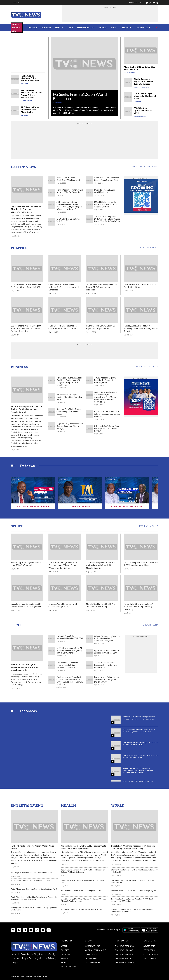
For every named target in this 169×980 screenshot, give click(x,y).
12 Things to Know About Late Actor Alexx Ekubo (30, 110)
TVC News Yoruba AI (125, 946)
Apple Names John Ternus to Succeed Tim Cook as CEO (106, 652)
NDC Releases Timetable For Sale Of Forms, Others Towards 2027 (31, 94)
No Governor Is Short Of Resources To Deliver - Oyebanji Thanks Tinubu (139, 731)
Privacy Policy (151, 958)
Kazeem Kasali (58, 103)
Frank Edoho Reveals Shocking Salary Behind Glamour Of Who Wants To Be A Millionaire (34, 898)
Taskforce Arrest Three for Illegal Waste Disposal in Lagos (82, 881)
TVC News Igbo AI (123, 958)
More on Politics (147, 248)
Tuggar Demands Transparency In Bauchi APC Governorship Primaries (101, 287)
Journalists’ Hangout (127, 506)
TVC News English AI (125, 963)
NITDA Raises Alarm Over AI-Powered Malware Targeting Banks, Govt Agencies (70, 650)
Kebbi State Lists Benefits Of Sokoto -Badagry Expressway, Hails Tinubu (107, 414)
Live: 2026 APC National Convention (138, 781)
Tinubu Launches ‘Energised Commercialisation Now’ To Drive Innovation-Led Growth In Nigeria (70, 681)
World (103, 28)
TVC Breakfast (92, 958)
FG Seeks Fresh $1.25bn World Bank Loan (80, 96)
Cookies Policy (151, 954)
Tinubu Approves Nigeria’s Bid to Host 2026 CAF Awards (143, 81)
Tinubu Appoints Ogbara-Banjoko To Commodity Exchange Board (105, 380)
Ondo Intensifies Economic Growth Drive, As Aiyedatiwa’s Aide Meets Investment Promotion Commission (106, 397)
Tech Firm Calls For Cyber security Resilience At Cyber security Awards (25, 667)
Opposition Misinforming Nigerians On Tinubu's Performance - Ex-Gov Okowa (139, 718)
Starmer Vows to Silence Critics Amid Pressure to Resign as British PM (135, 871)
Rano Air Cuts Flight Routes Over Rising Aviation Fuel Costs (69, 411)
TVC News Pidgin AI (124, 954)
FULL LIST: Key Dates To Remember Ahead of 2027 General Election (105, 204)
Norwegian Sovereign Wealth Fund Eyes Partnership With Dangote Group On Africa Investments (70, 381)
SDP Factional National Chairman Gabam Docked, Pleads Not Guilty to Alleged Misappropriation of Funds (69, 205)
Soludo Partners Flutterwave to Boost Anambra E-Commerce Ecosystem (107, 638)
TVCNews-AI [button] (142, 28)
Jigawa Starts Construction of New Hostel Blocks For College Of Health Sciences (83, 871)
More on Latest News (145, 166)
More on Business (147, 367)
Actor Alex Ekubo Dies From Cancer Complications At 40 (106, 179)
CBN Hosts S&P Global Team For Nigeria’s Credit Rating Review (107, 428)
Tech (70, 28)
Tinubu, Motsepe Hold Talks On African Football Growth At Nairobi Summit (26, 409)
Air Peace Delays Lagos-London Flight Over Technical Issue (69, 397)
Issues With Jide (92, 946)
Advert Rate (16, 3)
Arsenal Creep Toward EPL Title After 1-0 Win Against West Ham (141, 564)
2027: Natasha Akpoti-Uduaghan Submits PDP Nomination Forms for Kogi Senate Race (26, 328)
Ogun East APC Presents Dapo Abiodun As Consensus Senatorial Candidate (26, 209)
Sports (64, 958)
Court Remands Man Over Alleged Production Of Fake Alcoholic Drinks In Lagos (83, 900)
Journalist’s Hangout (96, 950)
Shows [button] (126, 28)
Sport (114, 28)
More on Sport (149, 526)
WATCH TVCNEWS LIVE (17, 28)
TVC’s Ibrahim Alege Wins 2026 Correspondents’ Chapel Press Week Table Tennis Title (107, 219)
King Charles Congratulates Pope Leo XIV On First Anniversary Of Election (132, 900)
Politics (33, 28)
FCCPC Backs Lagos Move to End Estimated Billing (145, 96)
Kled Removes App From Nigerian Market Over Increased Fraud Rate (67, 665)
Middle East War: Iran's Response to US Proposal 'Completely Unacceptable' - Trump (133, 847)
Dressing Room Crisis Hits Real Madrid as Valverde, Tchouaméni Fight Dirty (132, 910)
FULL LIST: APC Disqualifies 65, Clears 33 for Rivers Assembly (63, 327)
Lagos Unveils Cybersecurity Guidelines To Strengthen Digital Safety (107, 679)
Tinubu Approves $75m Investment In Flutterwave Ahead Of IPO (106, 665)
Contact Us (149, 950)
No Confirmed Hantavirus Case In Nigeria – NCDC (81, 891)
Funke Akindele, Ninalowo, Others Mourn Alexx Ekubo (30, 78)
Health (59, 28)
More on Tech (149, 625)
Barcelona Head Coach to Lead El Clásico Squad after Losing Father (26, 605)
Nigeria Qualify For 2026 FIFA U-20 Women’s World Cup (101, 605)
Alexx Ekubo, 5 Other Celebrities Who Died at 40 (68, 179)
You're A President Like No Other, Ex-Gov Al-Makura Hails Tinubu (140, 756)
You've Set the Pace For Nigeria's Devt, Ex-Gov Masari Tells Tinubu (141, 744)
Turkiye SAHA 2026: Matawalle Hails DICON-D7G (70, 637)
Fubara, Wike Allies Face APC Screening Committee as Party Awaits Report (141, 328)
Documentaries (92, 963)
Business (46, 28)
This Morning (80, 506)
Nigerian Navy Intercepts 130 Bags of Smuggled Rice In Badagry (70, 426)
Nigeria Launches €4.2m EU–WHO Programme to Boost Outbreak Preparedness (84, 847)
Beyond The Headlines (33, 506)
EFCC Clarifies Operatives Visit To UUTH (143, 110)
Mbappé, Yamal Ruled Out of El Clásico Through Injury (63, 605)
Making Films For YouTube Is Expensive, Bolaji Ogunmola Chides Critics (34, 909)
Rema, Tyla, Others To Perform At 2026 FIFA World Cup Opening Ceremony (139, 607)
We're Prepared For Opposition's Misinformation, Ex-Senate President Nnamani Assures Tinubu (138, 770)
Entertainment (86, 28)
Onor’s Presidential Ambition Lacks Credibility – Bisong (140, 286)
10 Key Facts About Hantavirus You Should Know (81, 909)
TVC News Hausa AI (124, 950)
